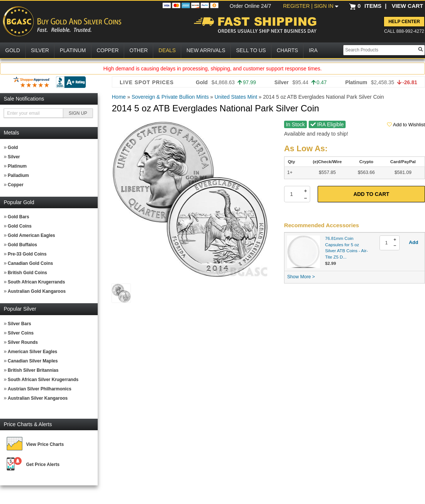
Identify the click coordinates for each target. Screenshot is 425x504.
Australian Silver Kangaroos (38, 398)
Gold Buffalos (23, 245)
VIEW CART (407, 6)
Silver (14, 157)
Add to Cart (371, 194)
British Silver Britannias (33, 370)
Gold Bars (18, 217)
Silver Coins (21, 333)
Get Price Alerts (43, 465)
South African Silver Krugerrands (43, 380)
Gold (13, 148)
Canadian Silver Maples (33, 361)
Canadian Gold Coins (30, 263)
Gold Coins (20, 226)
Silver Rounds (23, 342)
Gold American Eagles (32, 235)
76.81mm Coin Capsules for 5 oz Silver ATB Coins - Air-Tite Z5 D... (347, 248)
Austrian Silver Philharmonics (40, 389)
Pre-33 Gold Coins (27, 254)
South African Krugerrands (37, 282)
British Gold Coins (27, 273)
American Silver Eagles (33, 352)
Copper (16, 185)
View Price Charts (45, 444)
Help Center (404, 22)
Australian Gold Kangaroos (37, 291)
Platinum (17, 166)
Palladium (18, 175)
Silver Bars (20, 324)
